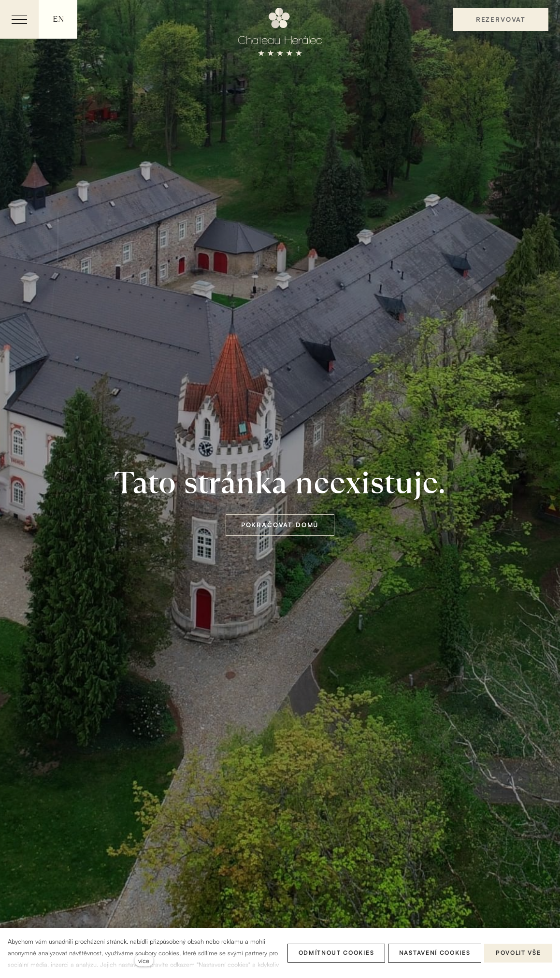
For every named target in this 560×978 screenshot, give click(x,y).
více (144, 961)
